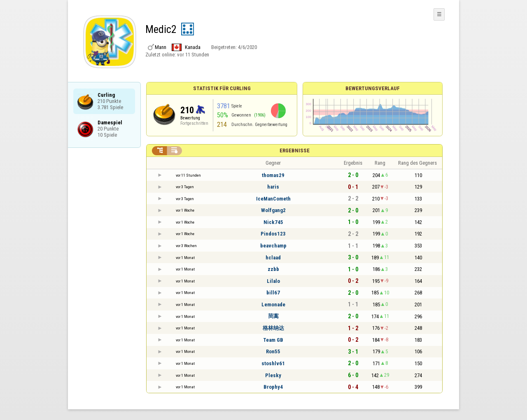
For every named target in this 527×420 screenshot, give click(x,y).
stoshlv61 (273, 363)
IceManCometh (273, 199)
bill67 (273, 293)
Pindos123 (273, 234)
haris (273, 187)
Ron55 (273, 351)
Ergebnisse (295, 150)
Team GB (273, 340)
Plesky (273, 375)
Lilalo (273, 281)
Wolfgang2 (273, 210)
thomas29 (273, 175)
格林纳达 (273, 328)
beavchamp (273, 246)
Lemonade (273, 304)
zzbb (273, 269)
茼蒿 (273, 316)
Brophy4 (273, 387)
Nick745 (273, 222)
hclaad (273, 258)
